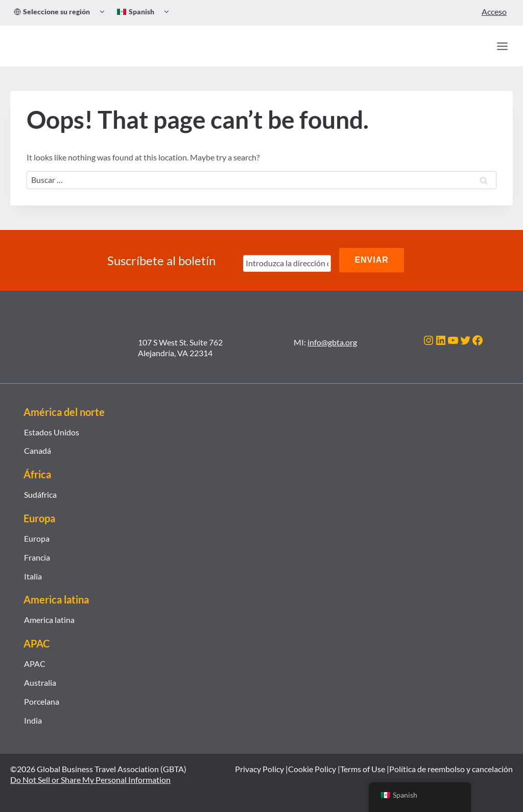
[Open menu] (502, 46)
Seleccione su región (52, 11)
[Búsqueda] (480, 46)
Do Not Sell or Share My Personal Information (90, 779)
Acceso (494, 11)
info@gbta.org (332, 341)
